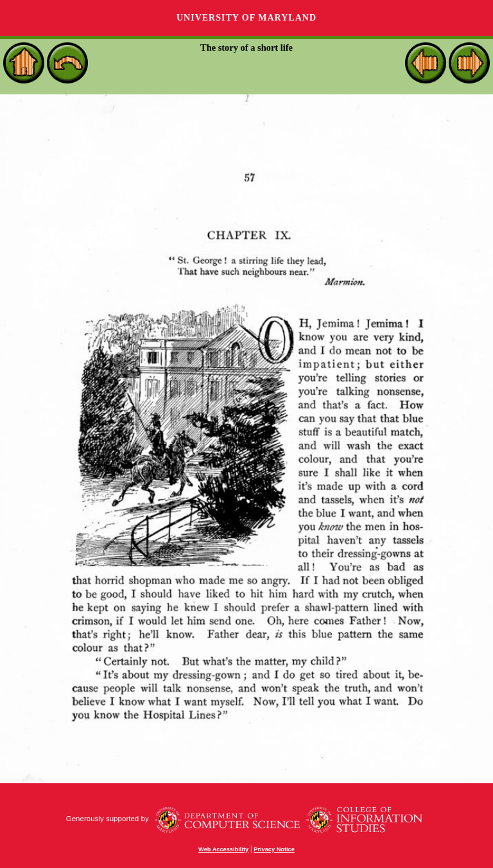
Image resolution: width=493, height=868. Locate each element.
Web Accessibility (223, 849)
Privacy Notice (274, 849)
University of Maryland (246, 18)
